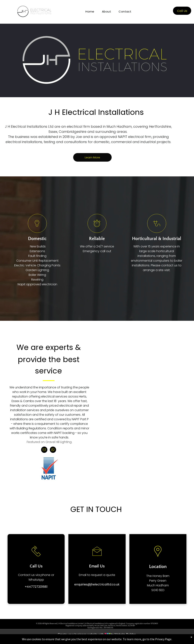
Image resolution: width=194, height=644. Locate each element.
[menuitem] (90, 11)
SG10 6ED (158, 590)
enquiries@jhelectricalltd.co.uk (97, 584)
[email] (44, 450)
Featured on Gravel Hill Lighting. (49, 442)
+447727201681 (36, 587)
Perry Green (158, 581)
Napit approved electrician (37, 284)
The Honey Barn (158, 576)
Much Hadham (158, 585)
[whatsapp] (53, 450)
